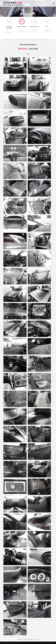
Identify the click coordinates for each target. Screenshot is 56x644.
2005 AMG (34, 49)
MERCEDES (23, 49)
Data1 (52, 643)
